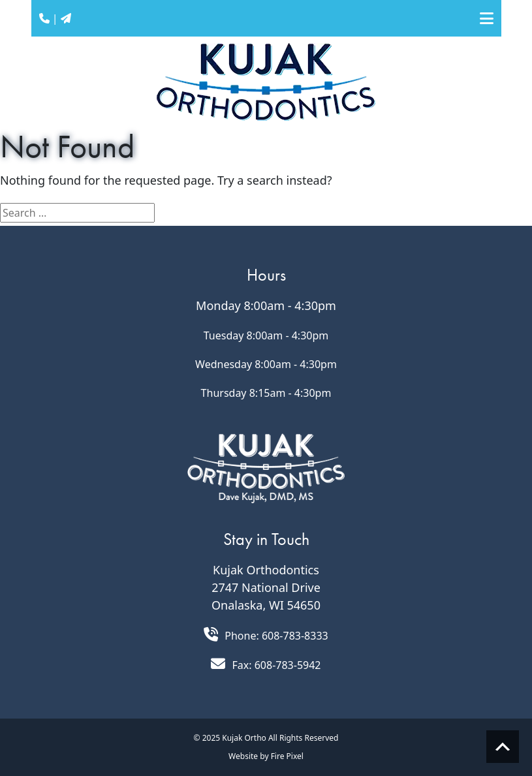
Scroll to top (503, 747)
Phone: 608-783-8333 (276, 636)
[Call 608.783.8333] (211, 634)
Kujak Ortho (244, 738)
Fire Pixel (287, 756)
